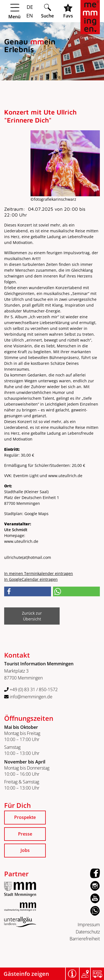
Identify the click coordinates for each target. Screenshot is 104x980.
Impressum (89, 925)
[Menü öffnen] (20, 11)
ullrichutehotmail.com (28, 557)
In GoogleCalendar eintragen (31, 579)
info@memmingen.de (28, 697)
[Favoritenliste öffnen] (68, 11)
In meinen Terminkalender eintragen (39, 573)
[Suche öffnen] (47, 11)
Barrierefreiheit (85, 939)
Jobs (25, 850)
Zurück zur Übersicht (32, 616)
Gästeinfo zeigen (26, 974)
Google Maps (36, 514)
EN (29, 16)
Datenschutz (88, 932)
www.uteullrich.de (21, 541)
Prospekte (25, 817)
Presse (25, 834)
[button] (28, 591)
